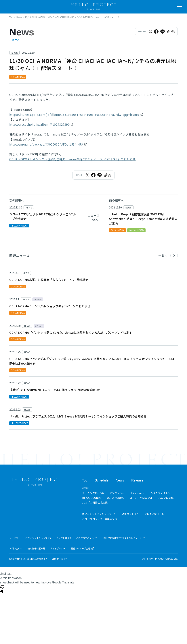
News (120, 480)
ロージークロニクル (141, 498)
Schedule (102, 480)
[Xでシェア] (150, 32)
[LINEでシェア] (163, 32)
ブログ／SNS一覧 (154, 514)
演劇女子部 (59, 559)
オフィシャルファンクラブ (99, 514)
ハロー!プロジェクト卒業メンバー (101, 519)
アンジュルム (117, 493)
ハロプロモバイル (87, 538)
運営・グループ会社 (82, 548)
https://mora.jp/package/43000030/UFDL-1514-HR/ (46, 144)
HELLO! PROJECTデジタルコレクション (124, 538)
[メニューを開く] (179, 7)
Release (137, 480)
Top (85, 480)
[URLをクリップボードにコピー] (171, 32)
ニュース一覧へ (94, 218)
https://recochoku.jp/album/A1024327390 (39, 124)
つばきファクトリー (162, 493)
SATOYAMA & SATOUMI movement (28, 559)
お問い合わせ (16, 548)
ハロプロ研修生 (167, 498)
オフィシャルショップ (38, 538)
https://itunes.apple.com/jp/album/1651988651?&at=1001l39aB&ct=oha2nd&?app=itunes (74, 115)
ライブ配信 (64, 538)
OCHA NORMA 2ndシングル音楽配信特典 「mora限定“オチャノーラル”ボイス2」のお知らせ (72, 159)
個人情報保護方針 (36, 548)
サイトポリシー (58, 548)
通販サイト (130, 514)
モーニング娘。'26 (93, 493)
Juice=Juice (137, 493)
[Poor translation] (2, 589)
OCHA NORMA (115, 498)
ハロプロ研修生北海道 (95, 502)
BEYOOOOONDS (92, 498)
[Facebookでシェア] (156, 32)
